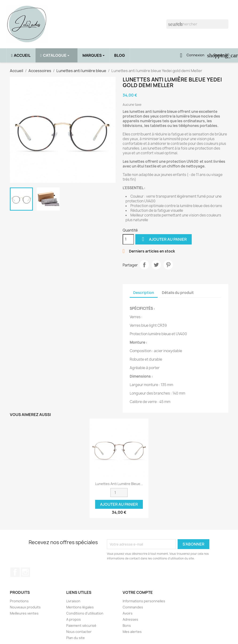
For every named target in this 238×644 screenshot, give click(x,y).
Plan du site (76, 638)
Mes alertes (132, 632)
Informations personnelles (144, 601)
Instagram (25, 572)
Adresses (130, 619)
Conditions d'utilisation (85, 613)
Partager (144, 265)
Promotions (19, 601)
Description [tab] (144, 293)
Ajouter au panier (164, 239)
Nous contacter (79, 632)
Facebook (15, 572)
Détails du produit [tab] (178, 293)
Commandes (133, 607)
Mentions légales (80, 607)
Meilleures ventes (24, 613)
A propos (74, 619)
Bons (127, 626)
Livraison (73, 601)
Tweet (156, 265)
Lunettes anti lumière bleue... (119, 484)
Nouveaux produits (25, 607)
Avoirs (128, 613)
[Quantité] (128, 239)
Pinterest (168, 265)
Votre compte (138, 592)
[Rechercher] (197, 24)
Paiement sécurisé (81, 626)
